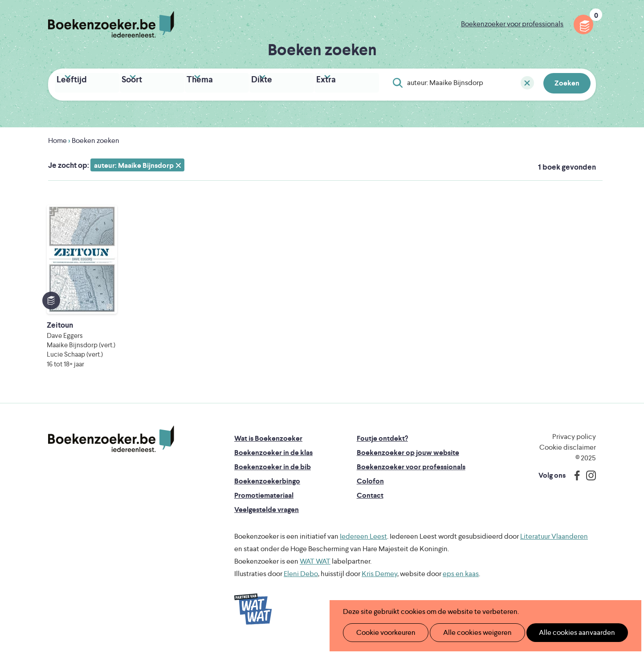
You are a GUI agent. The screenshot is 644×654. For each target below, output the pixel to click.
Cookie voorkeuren (382, 632)
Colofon (370, 488)
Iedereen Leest (363, 543)
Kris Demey (379, 580)
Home (57, 138)
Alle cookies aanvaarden (562, 632)
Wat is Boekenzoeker (268, 445)
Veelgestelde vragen (267, 516)
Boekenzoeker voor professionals (512, 24)
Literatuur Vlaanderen (554, 543)
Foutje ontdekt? (382, 445)
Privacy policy (574, 443)
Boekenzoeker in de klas (273, 459)
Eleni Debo (301, 580)
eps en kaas (461, 580)
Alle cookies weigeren (468, 632)
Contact (370, 502)
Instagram (588, 482)
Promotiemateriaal (264, 502)
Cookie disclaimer (568, 454)
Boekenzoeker (111, 24)
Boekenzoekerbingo (267, 488)
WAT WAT (315, 568)
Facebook (575, 482)
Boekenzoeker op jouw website (408, 459)
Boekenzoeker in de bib (273, 473)
